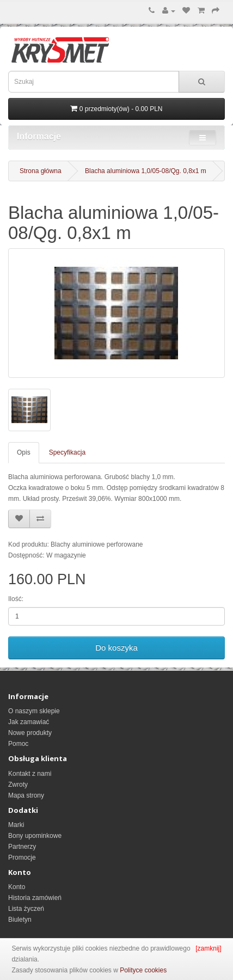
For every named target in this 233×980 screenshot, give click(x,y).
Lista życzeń (26, 909)
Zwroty (18, 785)
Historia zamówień (35, 898)
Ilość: (16, 599)
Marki (16, 825)
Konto (17, 887)
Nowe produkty (30, 733)
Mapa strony (26, 795)
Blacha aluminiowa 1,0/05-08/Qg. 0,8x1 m (146, 171)
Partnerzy (22, 847)
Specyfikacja (67, 452)
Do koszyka (116, 648)
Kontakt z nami (30, 774)
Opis (24, 452)
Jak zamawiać (29, 722)
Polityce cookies (143, 970)
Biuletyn (20, 920)
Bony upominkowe (35, 836)
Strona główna (41, 171)
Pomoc (18, 744)
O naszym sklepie (34, 711)
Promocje (22, 857)
